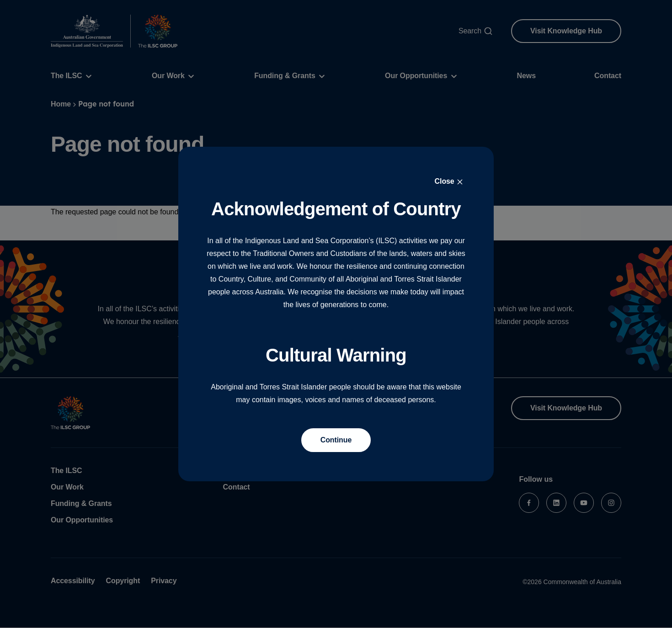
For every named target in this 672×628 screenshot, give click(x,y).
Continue (336, 440)
